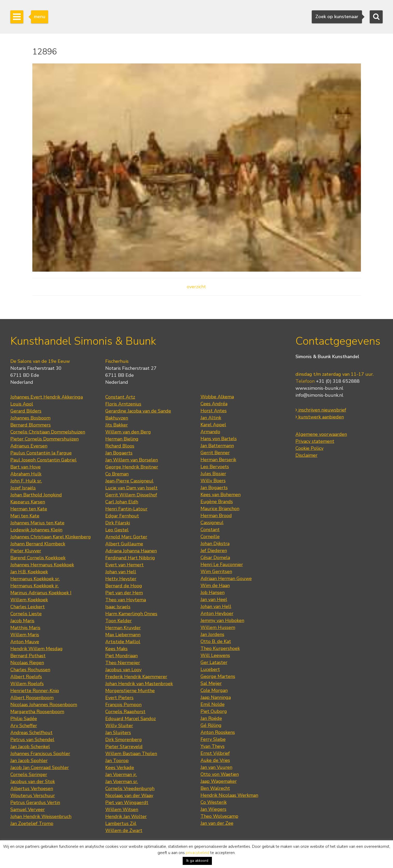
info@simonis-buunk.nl (319, 395)
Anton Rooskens (218, 732)
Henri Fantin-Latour (126, 509)
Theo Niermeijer (123, 663)
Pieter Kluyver (26, 551)
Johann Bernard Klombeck (38, 544)
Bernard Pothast (28, 656)
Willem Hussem (218, 627)
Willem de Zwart (124, 830)
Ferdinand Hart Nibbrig (130, 558)
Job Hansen (213, 592)
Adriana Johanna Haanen (131, 551)
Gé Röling (211, 725)
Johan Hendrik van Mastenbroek (139, 684)
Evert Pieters (119, 698)
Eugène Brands (217, 502)
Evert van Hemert (124, 565)
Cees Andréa (214, 404)
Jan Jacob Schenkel (30, 747)
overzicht (196, 287)
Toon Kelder (118, 621)
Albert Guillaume (124, 544)
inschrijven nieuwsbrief (321, 410)
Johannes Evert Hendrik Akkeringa (47, 397)
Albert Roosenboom (32, 698)
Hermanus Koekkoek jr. (35, 586)
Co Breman (117, 474)
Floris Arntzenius (123, 404)
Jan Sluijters (118, 733)
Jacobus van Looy (123, 670)
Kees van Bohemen (221, 495)
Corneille (210, 537)
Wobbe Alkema (217, 397)
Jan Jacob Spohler (29, 761)
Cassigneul (212, 523)
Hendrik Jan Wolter (126, 816)
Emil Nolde (213, 704)
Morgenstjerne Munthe (130, 691)
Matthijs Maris (25, 628)
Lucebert (210, 669)
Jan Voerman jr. (121, 775)
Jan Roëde (211, 718)
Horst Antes (214, 411)
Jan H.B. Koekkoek (29, 572)
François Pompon (123, 705)
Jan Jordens (212, 634)
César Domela (215, 558)
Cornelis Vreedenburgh (130, 789)
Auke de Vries (215, 760)
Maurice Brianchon (220, 509)
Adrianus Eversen (29, 446)
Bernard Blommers (31, 425)
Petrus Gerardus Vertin (35, 802)
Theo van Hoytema (126, 600)
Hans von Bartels (219, 439)
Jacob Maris (22, 621)
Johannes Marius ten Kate (37, 523)
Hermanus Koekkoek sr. (35, 579)
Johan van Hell (121, 572)
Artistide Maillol (123, 642)
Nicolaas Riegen (27, 663)
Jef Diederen (214, 551)
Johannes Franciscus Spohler (40, 754)
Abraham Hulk (26, 474)
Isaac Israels (118, 607)
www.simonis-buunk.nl (319, 388)
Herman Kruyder (123, 628)
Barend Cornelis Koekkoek (38, 558)
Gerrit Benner (215, 453)
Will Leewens (215, 655)
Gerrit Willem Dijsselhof (131, 495)
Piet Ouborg (214, 711)
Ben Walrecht (215, 788)
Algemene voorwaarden (321, 434)
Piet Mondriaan (121, 656)
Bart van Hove (25, 467)
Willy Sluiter (119, 726)
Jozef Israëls (23, 488)
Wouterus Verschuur (33, 795)
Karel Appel (213, 425)
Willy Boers (213, 481)
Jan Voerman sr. (122, 782)
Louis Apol (22, 404)
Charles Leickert (28, 607)
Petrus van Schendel (32, 740)
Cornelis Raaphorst (125, 712)
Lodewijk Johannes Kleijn (36, 530)
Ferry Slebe (213, 739)
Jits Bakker (117, 425)
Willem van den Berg (128, 432)
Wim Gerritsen (216, 572)
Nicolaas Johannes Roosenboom (44, 705)
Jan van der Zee (217, 823)
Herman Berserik (218, 460)
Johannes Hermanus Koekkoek (42, 565)
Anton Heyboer (217, 613)
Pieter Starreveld (124, 747)
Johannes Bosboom (30, 418)
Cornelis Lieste (26, 614)
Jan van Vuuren (216, 767)
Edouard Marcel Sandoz (131, 719)
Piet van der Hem (124, 593)
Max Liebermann (123, 635)
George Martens (218, 676)
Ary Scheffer (24, 726)
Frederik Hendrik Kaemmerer (136, 677)
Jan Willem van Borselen (132, 460)
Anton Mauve (25, 642)
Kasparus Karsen (28, 502)
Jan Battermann (217, 446)
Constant (210, 530)
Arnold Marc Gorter (126, 537)
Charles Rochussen (30, 670)
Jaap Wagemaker (219, 781)
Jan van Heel (214, 599)
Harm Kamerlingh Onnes (131, 614)
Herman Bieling (122, 439)
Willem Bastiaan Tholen (131, 754)
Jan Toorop (117, 761)
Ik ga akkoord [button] (197, 861)
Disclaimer (306, 455)
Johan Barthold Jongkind (36, 495)
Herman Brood (216, 516)
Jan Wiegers (213, 809)
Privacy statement (315, 441)
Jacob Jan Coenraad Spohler (40, 768)
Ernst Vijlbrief (215, 753)
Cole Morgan (214, 690)
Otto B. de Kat (216, 641)
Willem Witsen (122, 809)
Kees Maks (116, 649)
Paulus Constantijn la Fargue (41, 453)
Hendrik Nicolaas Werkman (229, 795)
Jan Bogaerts (119, 453)
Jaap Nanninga (216, 697)
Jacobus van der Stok (33, 782)
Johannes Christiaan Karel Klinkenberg (51, 537)
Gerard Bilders (26, 411)
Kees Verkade (120, 768)
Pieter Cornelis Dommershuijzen (45, 439)
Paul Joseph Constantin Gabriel (43, 460)
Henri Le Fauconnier (222, 565)
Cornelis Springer (29, 775)
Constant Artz (120, 397)
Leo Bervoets (215, 467)
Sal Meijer (211, 683)
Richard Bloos (120, 446)
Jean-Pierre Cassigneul (129, 481)
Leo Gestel (117, 530)
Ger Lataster (214, 662)
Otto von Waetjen (220, 774)
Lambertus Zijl (121, 823)
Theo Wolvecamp (219, 816)
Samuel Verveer (28, 809)
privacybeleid (198, 853)
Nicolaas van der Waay (129, 795)
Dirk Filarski (118, 523)
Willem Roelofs (27, 684)
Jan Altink (211, 418)
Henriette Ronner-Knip (35, 691)
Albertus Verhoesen (32, 789)
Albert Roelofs (26, 677)
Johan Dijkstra (215, 544)
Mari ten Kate (25, 516)
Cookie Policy (309, 448)
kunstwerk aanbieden (320, 417)
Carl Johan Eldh (122, 502)
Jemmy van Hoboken (222, 620)
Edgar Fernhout (122, 516)
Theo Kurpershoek (220, 648)
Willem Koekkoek (29, 600)
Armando (210, 432)
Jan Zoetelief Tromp (32, 823)
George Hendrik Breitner (132, 467)
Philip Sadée (24, 719)
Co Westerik (214, 802)
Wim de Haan (215, 585)
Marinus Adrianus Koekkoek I (41, 593)
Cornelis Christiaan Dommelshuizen (48, 432)
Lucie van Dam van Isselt (131, 488)
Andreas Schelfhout (31, 733)
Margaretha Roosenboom (37, 712)
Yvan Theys (213, 746)
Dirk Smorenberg (124, 740)
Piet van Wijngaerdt (127, 802)
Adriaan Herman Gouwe (226, 578)
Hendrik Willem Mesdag (36, 649)
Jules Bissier (213, 474)
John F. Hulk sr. (26, 481)
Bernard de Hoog (124, 586)
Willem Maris (25, 635)
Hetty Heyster (121, 579)
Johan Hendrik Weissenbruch (41, 816)
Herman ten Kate (29, 509)
